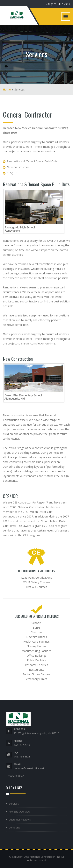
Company (14, 828)
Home (7, 89)
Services (14, 804)
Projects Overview (19, 812)
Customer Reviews (20, 820)
